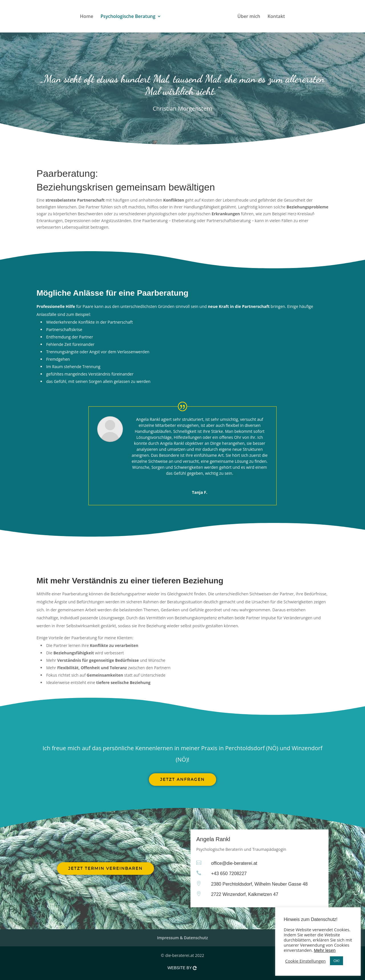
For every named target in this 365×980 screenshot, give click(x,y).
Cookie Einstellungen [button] (305, 961)
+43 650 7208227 (229, 874)
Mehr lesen (325, 950)
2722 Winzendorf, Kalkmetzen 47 (245, 894)
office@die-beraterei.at (234, 863)
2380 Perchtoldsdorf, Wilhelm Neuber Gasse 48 (259, 884)
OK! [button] (336, 961)
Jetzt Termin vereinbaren (106, 868)
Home (76, 17)
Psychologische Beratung (117, 17)
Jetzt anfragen (182, 779)
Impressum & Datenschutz (183, 938)
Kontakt (287, 17)
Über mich (259, 17)
